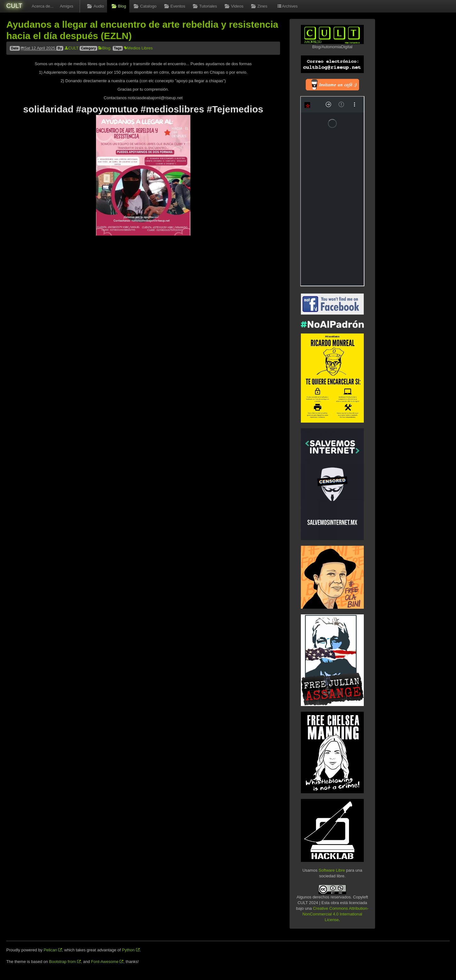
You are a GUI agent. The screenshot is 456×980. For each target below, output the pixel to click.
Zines (258, 6)
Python (131, 950)
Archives (287, 6)
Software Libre (332, 870)
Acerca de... (43, 6)
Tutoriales (204, 6)
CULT (14, 6)
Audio (95, 6)
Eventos (174, 6)
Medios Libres (138, 48)
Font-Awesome (107, 962)
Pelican (53, 950)
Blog (118, 6)
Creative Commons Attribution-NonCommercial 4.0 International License (335, 914)
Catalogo (144, 6)
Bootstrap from (65, 962)
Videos (234, 6)
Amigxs (67, 6)
